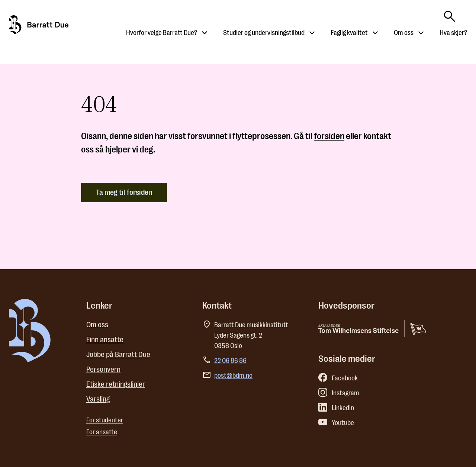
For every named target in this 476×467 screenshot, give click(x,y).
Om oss (404, 33)
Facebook (338, 378)
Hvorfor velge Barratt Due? (162, 33)
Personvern (103, 369)
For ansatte (102, 432)
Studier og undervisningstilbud (264, 33)
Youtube (336, 423)
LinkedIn (336, 408)
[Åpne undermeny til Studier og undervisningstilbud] (312, 33)
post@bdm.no (233, 376)
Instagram (339, 393)
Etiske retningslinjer (116, 384)
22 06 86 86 (230, 361)
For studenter (105, 420)
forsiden (329, 136)
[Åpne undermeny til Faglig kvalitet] (375, 33)
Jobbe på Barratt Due (118, 355)
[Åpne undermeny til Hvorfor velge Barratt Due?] (205, 33)
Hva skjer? (453, 33)
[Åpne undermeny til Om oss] (421, 33)
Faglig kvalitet (349, 33)
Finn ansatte (105, 340)
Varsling (98, 399)
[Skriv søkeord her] (450, 14)
